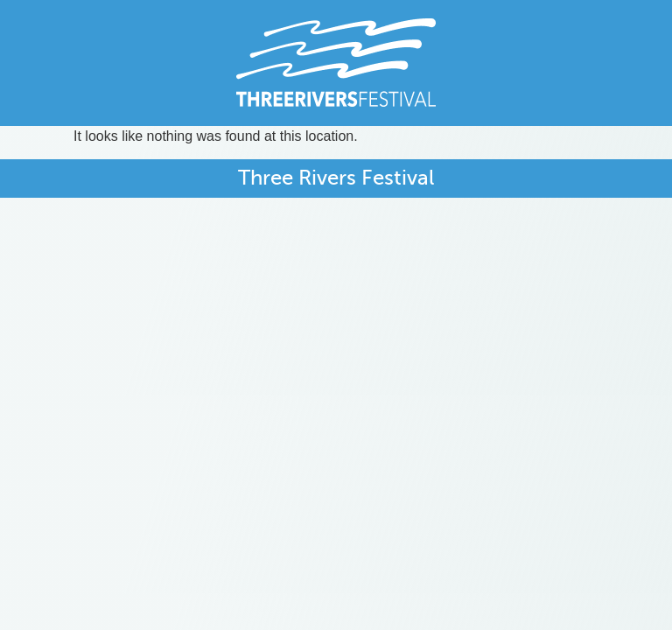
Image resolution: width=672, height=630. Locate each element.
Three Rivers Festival (336, 178)
